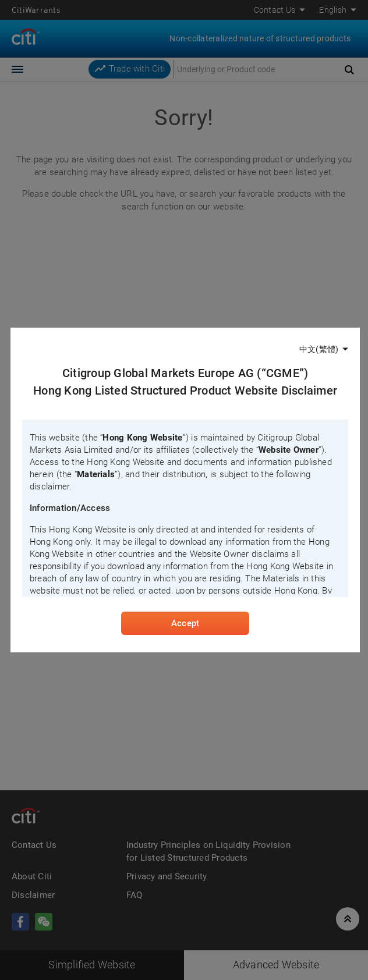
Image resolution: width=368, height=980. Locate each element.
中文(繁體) (319, 349)
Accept (185, 623)
